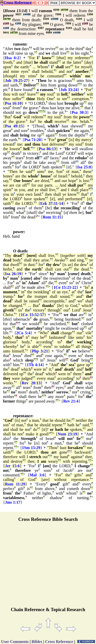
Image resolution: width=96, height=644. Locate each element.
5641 (6, 33)
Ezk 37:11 (49, 203)
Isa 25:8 (84, 167)
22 (75, 287)
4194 (46, 19)
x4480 (27, 15)
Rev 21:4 (71, 401)
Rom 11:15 (52, 217)
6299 (56, 10)
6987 (41, 28)
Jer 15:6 (12, 466)
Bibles (37, 642)
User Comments (15, 642)
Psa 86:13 (47, 149)
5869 (49, 33)
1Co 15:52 (30, 315)
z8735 (14, 33)
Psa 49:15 (14, 126)
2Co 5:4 (23, 333)
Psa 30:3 (79, 112)
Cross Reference (18, 3)
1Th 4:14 (35, 365)
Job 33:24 (69, 90)
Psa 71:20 (33, 140)
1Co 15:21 (62, 287)
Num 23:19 (67, 434)
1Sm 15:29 (31, 448)
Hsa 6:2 (12, 58)
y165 (6, 24)
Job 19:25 (14, 81)
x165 (18, 24)
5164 (69, 28)
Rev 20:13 (31, 383)
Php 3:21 (40, 351)
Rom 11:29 (15, 484)
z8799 (64, 10)
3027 (18, 15)
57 (42, 315)
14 (61, 203)
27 (26, 81)
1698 (46, 24)
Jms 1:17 (13, 502)
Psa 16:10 (13, 103)
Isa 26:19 (13, 274)
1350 (90, 15)
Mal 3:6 (37, 475)
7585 (58, 15)
